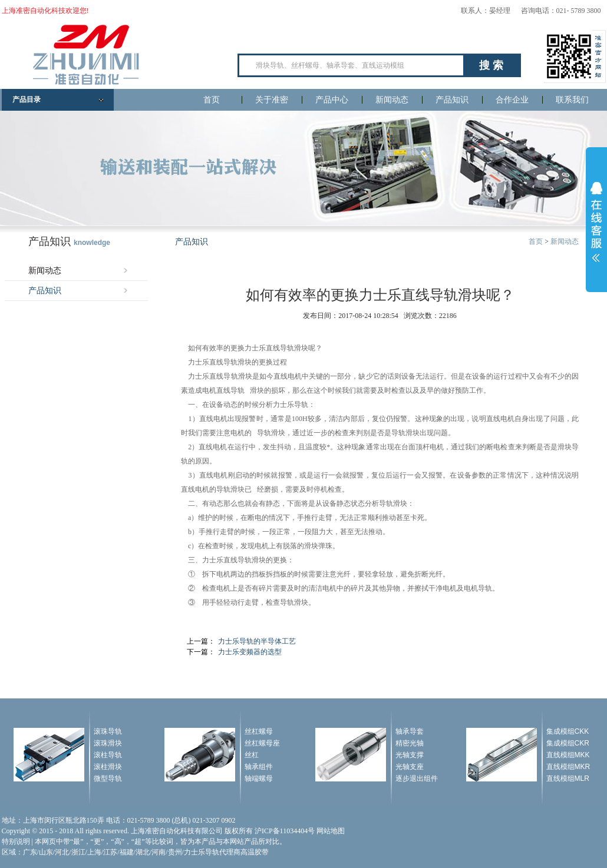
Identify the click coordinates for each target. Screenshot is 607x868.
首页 (212, 100)
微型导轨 (108, 778)
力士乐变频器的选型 (250, 652)
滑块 (301, 348)
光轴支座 (410, 767)
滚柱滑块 (108, 767)
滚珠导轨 (108, 731)
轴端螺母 (259, 778)
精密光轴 (410, 743)
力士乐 (255, 348)
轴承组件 (259, 767)
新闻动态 (392, 100)
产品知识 (452, 100)
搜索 (493, 65)
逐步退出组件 (417, 778)
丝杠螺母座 (262, 743)
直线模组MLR (568, 778)
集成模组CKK (568, 731)
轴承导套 (410, 731)
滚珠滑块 (108, 743)
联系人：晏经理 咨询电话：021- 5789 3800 (531, 11)
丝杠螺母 (259, 731)
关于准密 (272, 100)
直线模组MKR (568, 767)
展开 (596, 222)
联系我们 (572, 100)
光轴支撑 (410, 755)
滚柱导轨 (108, 755)
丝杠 (252, 755)
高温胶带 (255, 852)
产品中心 (332, 100)
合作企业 (512, 100)
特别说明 (16, 842)
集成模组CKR (568, 743)
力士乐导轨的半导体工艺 (257, 641)
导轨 (287, 348)
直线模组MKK (568, 755)
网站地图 (331, 831)
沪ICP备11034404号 (285, 831)
